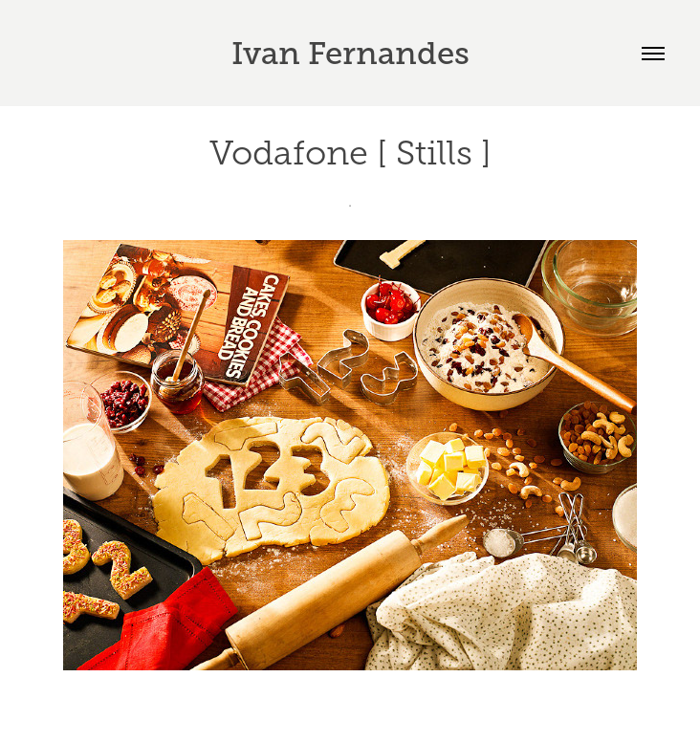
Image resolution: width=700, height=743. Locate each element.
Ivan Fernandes (350, 53)
